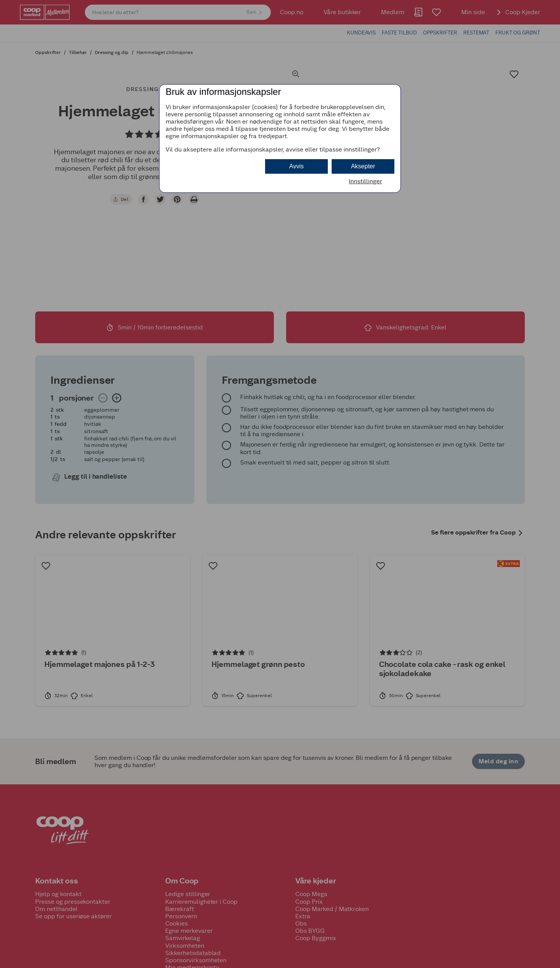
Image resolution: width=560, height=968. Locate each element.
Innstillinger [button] (365, 181)
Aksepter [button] (363, 166)
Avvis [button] (296, 166)
